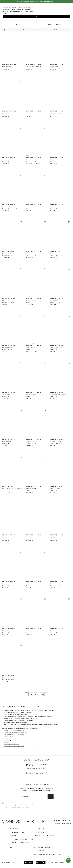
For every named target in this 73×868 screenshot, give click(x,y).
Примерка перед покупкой (22, 839)
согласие (11, 803)
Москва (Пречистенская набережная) (14, 730)
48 (42, 694)
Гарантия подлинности (44, 836)
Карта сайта (39, 851)
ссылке (56, 724)
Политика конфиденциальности (48, 854)
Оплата (13, 836)
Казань (6, 738)
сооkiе (5, 13)
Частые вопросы (41, 832)
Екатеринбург (8, 740)
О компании (39, 829)
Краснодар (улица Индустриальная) (14, 746)
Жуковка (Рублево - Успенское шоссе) (15, 734)
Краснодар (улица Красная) (12, 744)
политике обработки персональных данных (17, 807)
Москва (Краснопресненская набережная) (16, 732)
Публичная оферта (42, 847)
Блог (12, 847)
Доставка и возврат (19, 832)
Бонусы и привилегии (20, 843)
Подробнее (48, 2)
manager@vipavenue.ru (38, 768)
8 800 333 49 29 (41, 765)
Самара (6, 742)
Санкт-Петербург (9, 736)
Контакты (14, 829)
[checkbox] (19, 805)
